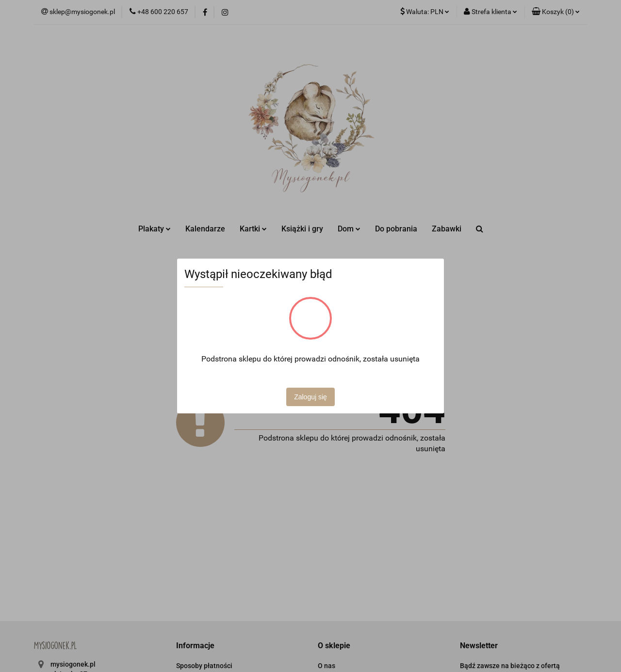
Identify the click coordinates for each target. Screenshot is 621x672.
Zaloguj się (310, 397)
